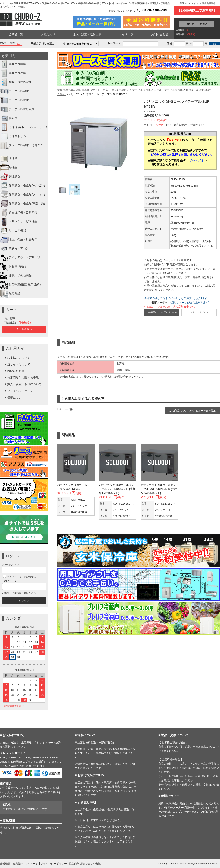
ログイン (196, 3)
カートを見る (24, 329)
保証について (14, 398)
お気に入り (48, 34)
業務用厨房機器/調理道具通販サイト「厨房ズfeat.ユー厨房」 (93, 90)
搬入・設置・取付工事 (87, 34)
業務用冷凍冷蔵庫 (16, 82)
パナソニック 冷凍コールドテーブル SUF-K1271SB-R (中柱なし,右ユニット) (159, 489)
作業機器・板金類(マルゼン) (23, 186)
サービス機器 (13, 231)
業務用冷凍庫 (13, 73)
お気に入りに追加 (199, 312)
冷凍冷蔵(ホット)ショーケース (24, 127)
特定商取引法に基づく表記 (85, 864)
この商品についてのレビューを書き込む (193, 411)
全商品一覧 (16, 34)
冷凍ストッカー (14, 136)
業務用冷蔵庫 (13, 64)
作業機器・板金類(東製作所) (23, 204)
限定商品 (10, 294)
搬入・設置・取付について (23, 384)
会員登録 (18, 864)
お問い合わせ (160, 34)
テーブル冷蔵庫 (14, 91)
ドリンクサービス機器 (19, 222)
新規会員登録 (209, 3)
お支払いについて (17, 358)
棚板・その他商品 (16, 276)
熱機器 (9, 168)
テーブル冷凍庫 (14, 100)
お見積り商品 (13, 267)
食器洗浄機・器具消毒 (19, 213)
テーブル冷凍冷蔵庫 (17, 109)
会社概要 (5, 864)
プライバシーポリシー (20, 391)
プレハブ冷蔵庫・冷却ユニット (23, 147)
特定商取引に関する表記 (22, 378)
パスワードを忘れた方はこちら (19, 593)
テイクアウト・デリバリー (22, 258)
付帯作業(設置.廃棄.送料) (20, 285)
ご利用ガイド (184, 3)
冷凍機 (9, 159)
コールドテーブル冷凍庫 (168, 90)
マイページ (126, 34)
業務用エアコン (14, 249)
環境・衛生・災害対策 (19, 240)
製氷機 (9, 118)
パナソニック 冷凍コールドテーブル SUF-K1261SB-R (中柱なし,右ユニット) (117, 489)
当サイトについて (17, 364)
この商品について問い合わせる (162, 312)
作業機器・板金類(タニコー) (23, 195)
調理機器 (10, 177)
